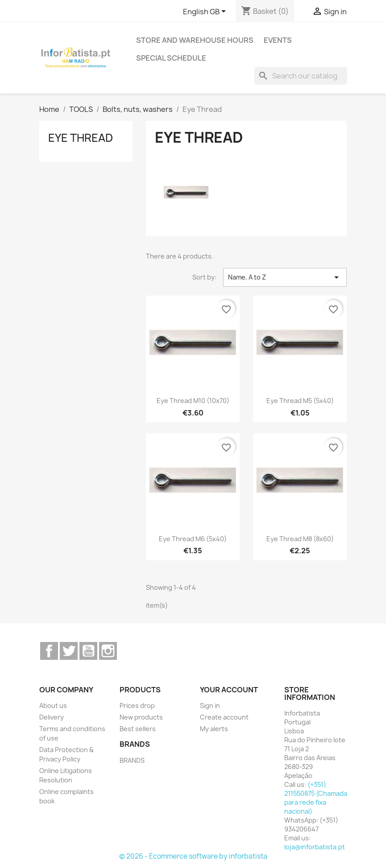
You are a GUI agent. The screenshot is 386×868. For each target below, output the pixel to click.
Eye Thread (81, 138)
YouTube (88, 651)
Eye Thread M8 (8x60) (300, 539)
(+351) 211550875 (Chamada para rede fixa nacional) (316, 798)
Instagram (108, 651)
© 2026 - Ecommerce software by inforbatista (193, 856)
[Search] (301, 76)
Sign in (210, 706)
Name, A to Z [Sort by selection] (285, 277)
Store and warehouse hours (195, 40)
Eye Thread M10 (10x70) (193, 401)
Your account (229, 690)
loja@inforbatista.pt (315, 847)
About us (53, 706)
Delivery (52, 717)
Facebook (49, 651)
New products (141, 717)
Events (278, 40)
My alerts (214, 729)
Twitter (69, 651)
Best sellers (138, 729)
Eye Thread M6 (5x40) (193, 539)
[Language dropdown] (206, 12)
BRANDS (132, 760)
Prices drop (137, 706)
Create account (224, 717)
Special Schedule (171, 58)
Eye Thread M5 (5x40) (300, 401)
